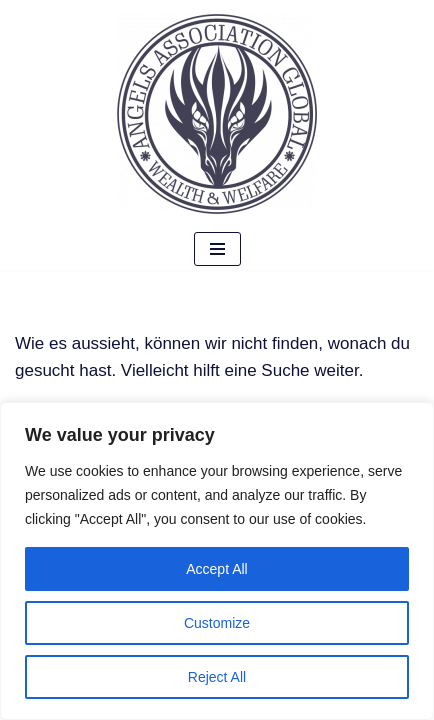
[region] (217, 561)
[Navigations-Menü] (217, 249)
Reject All (217, 677)
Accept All (216, 569)
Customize (217, 623)
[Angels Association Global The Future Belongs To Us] (217, 114)
